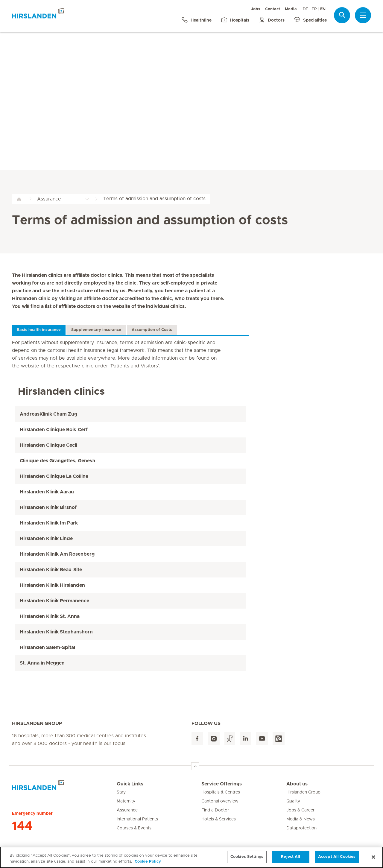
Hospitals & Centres (221, 792)
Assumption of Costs (152, 330)
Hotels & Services (219, 819)
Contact (273, 9)
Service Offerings (222, 784)
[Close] (373, 860)
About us (297, 784)
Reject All (291, 860)
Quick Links (130, 784)
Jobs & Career (300, 810)
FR (314, 9)
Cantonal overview (220, 801)
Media (291, 9)
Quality (293, 801)
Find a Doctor (215, 810)
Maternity (126, 801)
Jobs (256, 9)
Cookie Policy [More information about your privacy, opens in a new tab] (148, 865)
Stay (121, 792)
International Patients (137, 819)
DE (306, 9)
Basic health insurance (39, 330)
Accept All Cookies (337, 860)
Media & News (301, 819)
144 (22, 826)
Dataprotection (301, 828)
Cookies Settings (247, 860)
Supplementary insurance (96, 330)
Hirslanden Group (303, 792)
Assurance (127, 810)
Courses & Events (134, 828)
